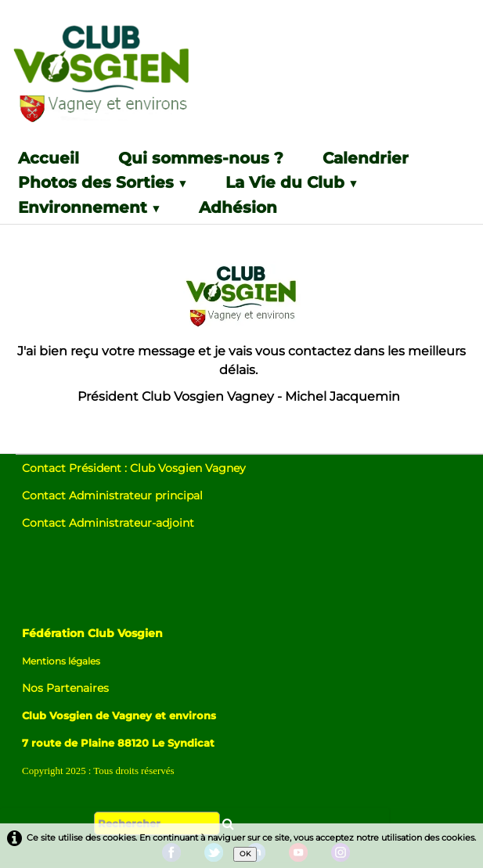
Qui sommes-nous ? (201, 158)
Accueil (49, 158)
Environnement (89, 208)
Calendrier (366, 158)
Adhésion (238, 208)
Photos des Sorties (102, 183)
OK (245, 854)
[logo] (136, 79)
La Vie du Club (291, 183)
